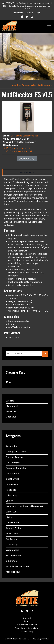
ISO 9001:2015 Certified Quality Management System (26, 3)
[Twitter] (27, 17)
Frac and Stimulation (17, 468)
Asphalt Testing (14, 528)
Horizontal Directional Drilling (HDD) (24, 506)
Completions (13, 474)
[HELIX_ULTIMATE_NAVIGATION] (49, 26)
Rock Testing (13, 534)
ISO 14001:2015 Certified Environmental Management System (27, 7)
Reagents (11, 490)
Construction (13, 523)
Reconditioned (13, 555)
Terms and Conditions (27, 625)
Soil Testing (12, 539)
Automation (12, 446)
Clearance (11, 561)
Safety (9, 501)
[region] (27, 172)
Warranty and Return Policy (27, 628)
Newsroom (18, 13)
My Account (12, 406)
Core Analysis (13, 463)
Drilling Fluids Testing (17, 452)
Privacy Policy (27, 632)
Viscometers (12, 550)
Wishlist (10, 401)
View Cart (11, 411)
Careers (29, 13)
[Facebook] (22, 17)
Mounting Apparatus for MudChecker (31, 85)
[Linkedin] (32, 17)
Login (38, 13)
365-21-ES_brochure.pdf (17, 148)
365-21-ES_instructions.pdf (18, 151)
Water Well (12, 512)
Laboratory (12, 495)
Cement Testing (14, 457)
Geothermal (12, 479)
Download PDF (27, 159)
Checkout (11, 417)
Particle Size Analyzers (17, 566)
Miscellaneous (13, 572)
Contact (27, 618)
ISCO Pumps (12, 545)
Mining (9, 517)
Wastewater (12, 484)
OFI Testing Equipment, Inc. (25, 136)
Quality (27, 621)
